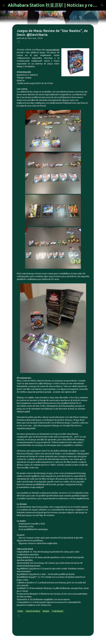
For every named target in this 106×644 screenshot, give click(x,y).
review (46, 611)
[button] (18, 42)
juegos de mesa (33, 611)
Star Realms (58, 611)
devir (20, 611)
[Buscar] (102, 5)
